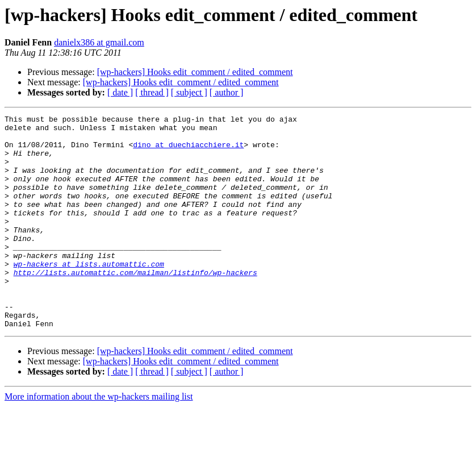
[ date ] (120, 92)
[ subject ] (189, 92)
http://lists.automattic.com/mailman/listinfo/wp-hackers (135, 305)
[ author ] (227, 92)
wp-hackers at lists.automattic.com (89, 294)
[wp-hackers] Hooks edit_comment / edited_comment (195, 72)
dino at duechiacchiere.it (188, 151)
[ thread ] (152, 92)
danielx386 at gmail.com (99, 42)
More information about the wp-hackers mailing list (99, 439)
